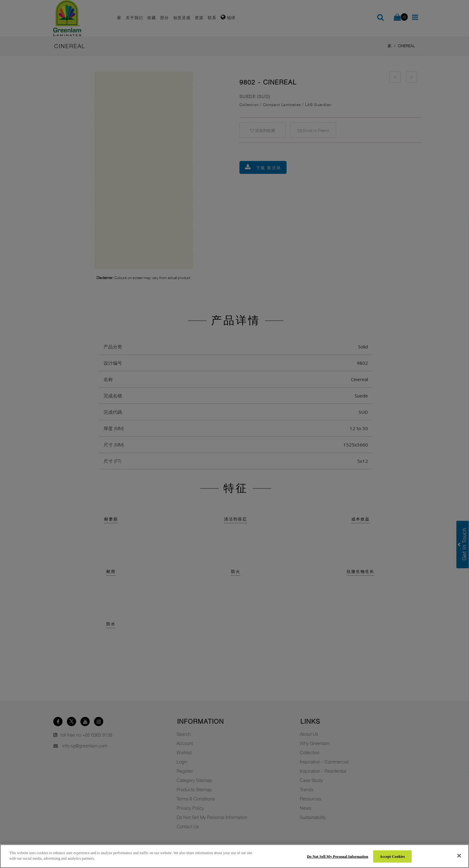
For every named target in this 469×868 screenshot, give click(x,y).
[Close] (459, 856)
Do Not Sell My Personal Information (338, 856)
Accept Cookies (392, 856)
